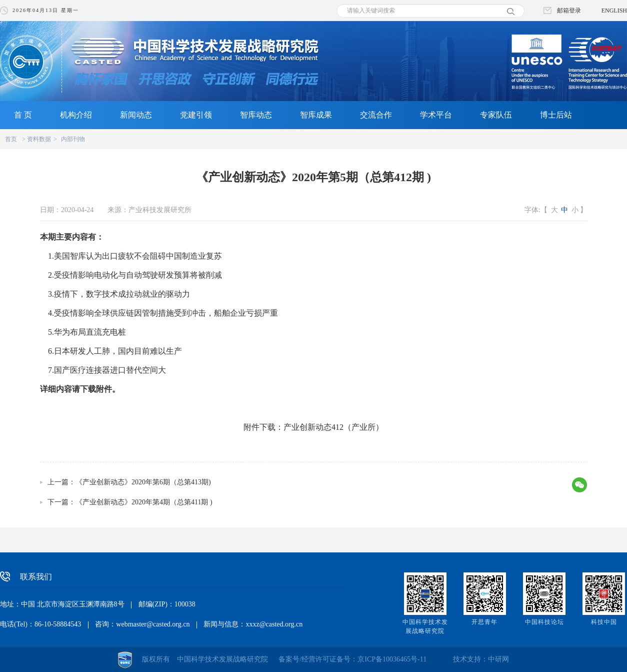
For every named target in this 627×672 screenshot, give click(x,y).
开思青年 (484, 622)
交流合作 (376, 115)
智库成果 (316, 115)
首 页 (23, 115)
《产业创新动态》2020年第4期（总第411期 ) (144, 502)
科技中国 (604, 622)
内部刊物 (73, 139)
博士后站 (556, 115)
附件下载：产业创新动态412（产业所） (313, 427)
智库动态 (256, 115)
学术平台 (436, 115)
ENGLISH (614, 11)
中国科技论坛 (544, 622)
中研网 (498, 659)
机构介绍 (76, 115)
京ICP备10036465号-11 (392, 659)
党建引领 (196, 115)
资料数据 (39, 139)
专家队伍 (496, 115)
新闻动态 (136, 115)
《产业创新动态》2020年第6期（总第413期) (143, 482)
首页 (11, 139)
